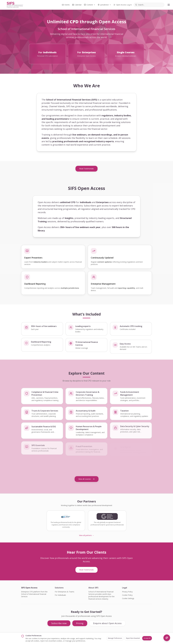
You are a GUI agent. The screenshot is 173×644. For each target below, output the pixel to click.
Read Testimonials (86, 169)
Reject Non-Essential (133, 638)
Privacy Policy (127, 592)
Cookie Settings (128, 598)
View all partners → (86, 535)
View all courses (87, 479)
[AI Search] (167, 638)
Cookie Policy (127, 595)
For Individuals (60, 595)
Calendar (77, 5)
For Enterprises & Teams (65, 592)
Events (66, 5)
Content (90, 5)
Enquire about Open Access (107, 623)
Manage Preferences (115, 638)
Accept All (147, 638)
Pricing (80, 623)
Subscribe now (59, 623)
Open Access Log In (123, 5)
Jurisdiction (104, 5)
